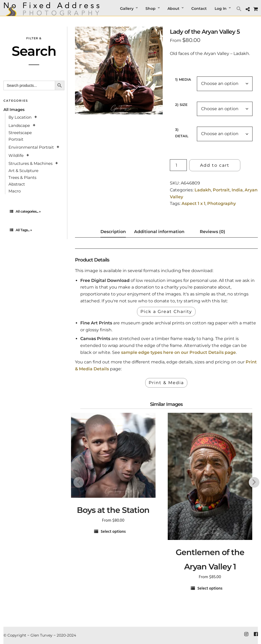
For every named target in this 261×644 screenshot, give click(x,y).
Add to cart (215, 165)
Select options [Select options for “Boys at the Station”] (113, 532)
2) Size (181, 105)
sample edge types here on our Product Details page (178, 352)
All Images (14, 110)
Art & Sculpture (23, 171)
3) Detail (182, 133)
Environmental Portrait (31, 147)
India (237, 190)
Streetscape (20, 133)
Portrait (221, 190)
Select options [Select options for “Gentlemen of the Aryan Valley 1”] (210, 589)
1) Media (183, 79)
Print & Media (166, 383)
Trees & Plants (22, 177)
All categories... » (25, 211)
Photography (222, 203)
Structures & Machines (30, 163)
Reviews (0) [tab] (213, 232)
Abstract (17, 184)
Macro (15, 191)
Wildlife (16, 155)
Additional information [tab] (159, 232)
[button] (240, 9)
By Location (20, 117)
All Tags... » (21, 230)
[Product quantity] (178, 165)
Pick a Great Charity (166, 312)
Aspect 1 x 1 (193, 203)
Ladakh (203, 190)
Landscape (19, 125)
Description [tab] (113, 232)
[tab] (34, 211)
